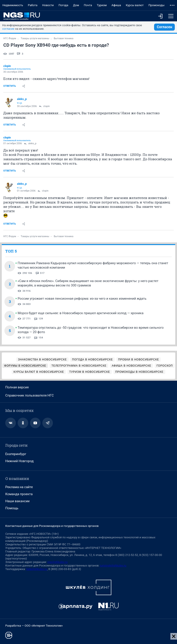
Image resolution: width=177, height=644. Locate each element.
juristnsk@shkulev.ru (113, 566)
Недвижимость (13, 5)
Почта (88, 5)
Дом (76, 5)
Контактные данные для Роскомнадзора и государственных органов (52, 526)
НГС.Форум (10, 38)
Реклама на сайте (19, 487)
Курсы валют (135, 5)
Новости (48, 5)
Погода (63, 5)
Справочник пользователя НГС (30, 395)
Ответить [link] (10, 86)
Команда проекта (19, 494)
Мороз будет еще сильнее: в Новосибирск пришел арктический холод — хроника (81, 313)
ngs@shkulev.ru (57, 562)
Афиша (116, 5)
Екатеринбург (16, 454)
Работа (33, 5)
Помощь (12, 508)
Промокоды (156, 5)
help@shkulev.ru (37, 569)
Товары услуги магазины (35, 38)
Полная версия (17, 387)
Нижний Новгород (20, 461)
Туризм (102, 5)
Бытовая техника (64, 38)
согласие (8, 29)
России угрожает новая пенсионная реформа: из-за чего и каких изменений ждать (82, 299)
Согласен (164, 27)
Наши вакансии (17, 501)
